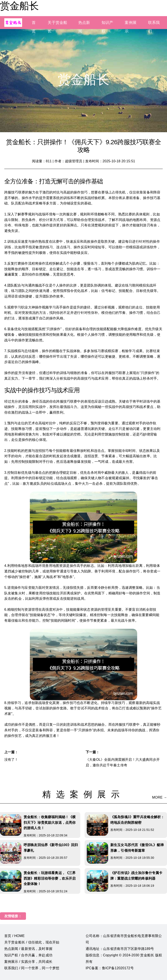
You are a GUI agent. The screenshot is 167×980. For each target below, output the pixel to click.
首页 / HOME (14, 936)
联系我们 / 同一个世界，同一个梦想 (32, 968)
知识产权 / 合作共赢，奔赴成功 (28, 955)
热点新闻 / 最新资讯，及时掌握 (28, 949)
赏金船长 (19, 6)
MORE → (160, 797)
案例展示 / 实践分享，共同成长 (28, 962)
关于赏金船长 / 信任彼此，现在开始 (32, 942)
